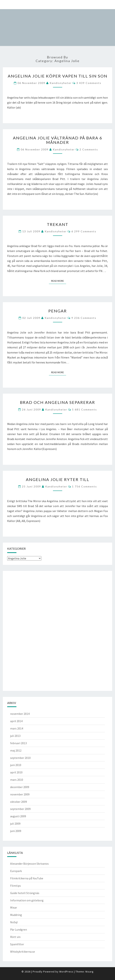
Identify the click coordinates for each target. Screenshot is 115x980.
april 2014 (16, 721)
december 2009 (20, 787)
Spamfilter (17, 944)
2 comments (89, 149)
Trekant (58, 224)
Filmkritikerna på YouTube (27, 878)
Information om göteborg (27, 900)
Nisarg (90, 972)
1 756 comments (84, 486)
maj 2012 (16, 750)
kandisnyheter (61, 83)
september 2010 (20, 758)
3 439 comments (89, 83)
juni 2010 (16, 765)
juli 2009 (15, 824)
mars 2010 (17, 780)
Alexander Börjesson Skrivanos (29, 864)
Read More (59, 281)
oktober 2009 (19, 802)
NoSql (14, 922)
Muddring (16, 915)
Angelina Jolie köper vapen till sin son (58, 76)
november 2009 (20, 794)
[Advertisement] (22, 630)
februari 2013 (18, 743)
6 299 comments (84, 231)
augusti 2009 (18, 816)
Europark (16, 871)
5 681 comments (84, 409)
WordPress (66, 972)
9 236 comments (84, 318)
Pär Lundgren (19, 929)
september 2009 (20, 809)
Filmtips (16, 886)
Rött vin (15, 937)
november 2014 (20, 714)
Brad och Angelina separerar (57, 402)
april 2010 (16, 772)
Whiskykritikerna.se (23, 952)
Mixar (14, 907)
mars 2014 (17, 728)
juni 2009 (16, 831)
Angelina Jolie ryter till (58, 479)
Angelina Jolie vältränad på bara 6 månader (58, 140)
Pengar (58, 311)
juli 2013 (15, 736)
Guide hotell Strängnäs (25, 893)
